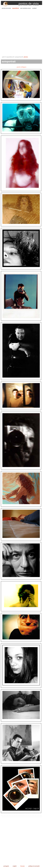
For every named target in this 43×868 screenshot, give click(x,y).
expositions (16, 8)
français (22, 866)
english (15, 866)
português (6, 866)
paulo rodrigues (21, 67)
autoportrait (18, 57)
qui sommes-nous (26, 8)
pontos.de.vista (6, 8)
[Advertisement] (21, 33)
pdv (3, 57)
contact (34, 8)
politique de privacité (34, 866)
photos (26, 57)
